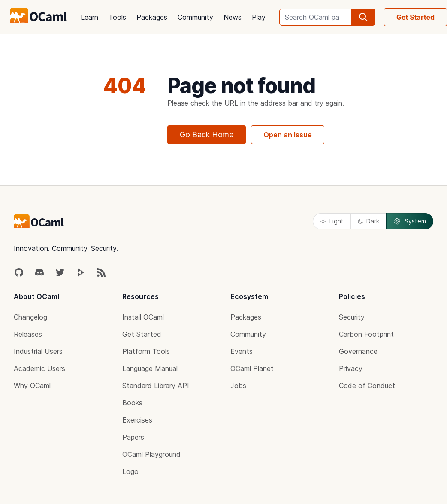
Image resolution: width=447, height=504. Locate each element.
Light (332, 221)
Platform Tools (146, 351)
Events (242, 351)
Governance (358, 351)
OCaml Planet (252, 368)
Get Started (142, 334)
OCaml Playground (151, 454)
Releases (28, 334)
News (233, 17)
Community (195, 17)
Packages (152, 17)
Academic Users (39, 368)
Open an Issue (288, 135)
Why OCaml (32, 386)
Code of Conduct (367, 386)
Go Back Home (207, 134)
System (410, 221)
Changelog (30, 317)
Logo (130, 471)
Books (132, 403)
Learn (89, 17)
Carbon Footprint (366, 334)
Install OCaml (143, 317)
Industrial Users (38, 351)
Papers (133, 437)
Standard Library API (156, 386)
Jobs (238, 386)
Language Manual (150, 368)
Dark (368, 221)
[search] (363, 17)
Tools (117, 17)
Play (259, 17)
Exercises (137, 420)
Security (352, 317)
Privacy (351, 368)
